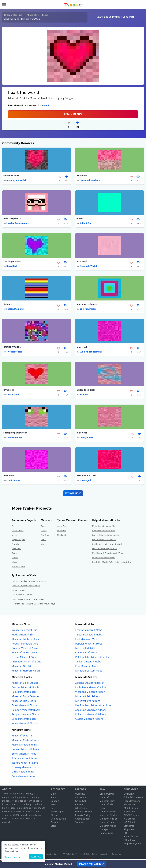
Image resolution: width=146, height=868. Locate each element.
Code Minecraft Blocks (24, 720)
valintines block (12, 176)
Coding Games (107, 795)
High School (130, 813)
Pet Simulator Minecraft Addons (93, 706)
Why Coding (81, 809)
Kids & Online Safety (89, 855)
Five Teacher (13, 395)
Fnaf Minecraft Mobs (87, 640)
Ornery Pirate (86, 438)
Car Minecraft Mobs (86, 654)
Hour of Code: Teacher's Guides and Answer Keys (33, 605)
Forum (54, 823)
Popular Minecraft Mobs (89, 645)
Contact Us (116, 855)
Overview (80, 795)
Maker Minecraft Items (24, 746)
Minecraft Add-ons (109, 820)
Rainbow (8, 305)
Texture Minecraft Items (25, 764)
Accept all (36, 857)
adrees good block (86, 391)
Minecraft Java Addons (88, 702)
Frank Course (13, 481)
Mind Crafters (63, 536)
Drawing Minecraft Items (25, 768)
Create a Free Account (91, 864)
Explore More (73, 494)
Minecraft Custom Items (25, 741)
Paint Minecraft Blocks (24, 693)
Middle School (131, 809)
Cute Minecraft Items (23, 777)
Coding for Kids (14, 15)
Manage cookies (12, 857)
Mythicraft (62, 532)
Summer (80, 823)
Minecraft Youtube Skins (25, 640)
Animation (16, 550)
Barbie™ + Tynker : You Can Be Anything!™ (30, 582)
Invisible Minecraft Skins (25, 631)
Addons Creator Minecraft (90, 684)
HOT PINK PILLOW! (86, 477)
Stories (15, 559)
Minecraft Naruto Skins (25, 654)
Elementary (130, 805)
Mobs (43, 545)
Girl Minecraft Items (23, 773)
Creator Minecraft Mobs (89, 631)
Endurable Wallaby (89, 266)
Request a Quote (132, 845)
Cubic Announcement (91, 352)
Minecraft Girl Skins (23, 667)
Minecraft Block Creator (25, 684)
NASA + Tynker (18, 591)
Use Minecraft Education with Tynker (108, 554)
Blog (53, 795)
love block (9, 391)
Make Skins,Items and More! (105, 527)
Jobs (53, 809)
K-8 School (129, 823)
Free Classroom (132, 802)
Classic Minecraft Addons (89, 720)
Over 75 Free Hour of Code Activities (28, 600)
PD (125, 834)
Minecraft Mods (108, 827)
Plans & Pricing (83, 816)
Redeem (79, 805)
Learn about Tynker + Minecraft (115, 17)
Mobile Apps (57, 813)
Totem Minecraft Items (24, 759)
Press (54, 805)
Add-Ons (45, 536)
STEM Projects (131, 841)
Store (54, 827)
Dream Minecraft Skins (24, 658)
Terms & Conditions (51, 855)
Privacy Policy (70, 855)
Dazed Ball (12, 266)
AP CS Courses (131, 816)
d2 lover (84, 395)
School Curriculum (133, 798)
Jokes (14, 536)
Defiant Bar (85, 223)
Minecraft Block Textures (25, 697)
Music (14, 563)
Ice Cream (82, 176)
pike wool (82, 262)
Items (43, 541)
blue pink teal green (87, 305)
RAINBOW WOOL (12, 348)
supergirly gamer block (15, 434)
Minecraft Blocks (108, 816)
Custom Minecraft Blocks (26, 688)
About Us (56, 798)
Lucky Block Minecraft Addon (91, 688)
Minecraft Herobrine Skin (26, 672)
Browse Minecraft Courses (104, 532)
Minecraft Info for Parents (104, 559)
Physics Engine (18, 541)
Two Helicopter (14, 352)
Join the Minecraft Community (106, 536)
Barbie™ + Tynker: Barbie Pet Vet (26, 587)
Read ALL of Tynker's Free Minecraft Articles (111, 563)
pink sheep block (12, 219)
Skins (43, 527)
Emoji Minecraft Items (24, 755)
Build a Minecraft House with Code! (108, 545)
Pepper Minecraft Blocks (25, 715)
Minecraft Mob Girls (86, 649)
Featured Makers (84, 813)
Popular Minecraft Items (25, 750)
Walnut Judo (86, 481)
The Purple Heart (12, 262)
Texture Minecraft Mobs (89, 636)
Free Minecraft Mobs (87, 667)
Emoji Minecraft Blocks (24, 706)
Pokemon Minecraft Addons (91, 715)
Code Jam (104, 830)
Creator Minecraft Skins (25, 649)
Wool (46, 105)
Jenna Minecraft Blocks (24, 724)
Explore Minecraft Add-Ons (104, 541)
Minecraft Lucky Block (24, 702)
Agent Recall (63, 527)
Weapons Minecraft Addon (90, 693)
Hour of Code (106, 834)
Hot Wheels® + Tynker (22, 596)
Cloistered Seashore (90, 180)
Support (55, 802)
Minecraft (32, 15)
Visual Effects (18, 532)
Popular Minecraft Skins (25, 645)
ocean (80, 219)
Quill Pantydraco (88, 309)
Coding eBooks (59, 820)
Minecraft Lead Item (23, 737)
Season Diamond (15, 309)
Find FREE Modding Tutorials (105, 550)
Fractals (15, 545)
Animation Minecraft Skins (26, 663)
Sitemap (55, 816)
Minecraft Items (108, 823)
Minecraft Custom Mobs (89, 672)
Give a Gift (81, 802)
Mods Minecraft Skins (24, 636)
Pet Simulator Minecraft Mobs (92, 658)
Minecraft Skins (107, 802)
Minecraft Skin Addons (88, 697)
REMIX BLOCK (73, 114)
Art (13, 527)
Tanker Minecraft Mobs (88, 663)
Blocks (45, 15)
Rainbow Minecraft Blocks (26, 711)
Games (15, 554)
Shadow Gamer (14, 438)
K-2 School (129, 820)
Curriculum (81, 798)
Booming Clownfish (16, 180)
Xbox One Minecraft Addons (91, 711)
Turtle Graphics (18, 568)
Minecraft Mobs (108, 813)
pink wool (82, 348)
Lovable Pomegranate (18, 223)
